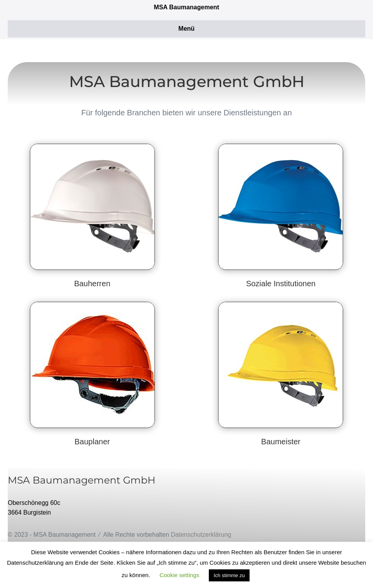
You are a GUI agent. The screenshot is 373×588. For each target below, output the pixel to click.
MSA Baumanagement (186, 7)
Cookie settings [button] (180, 575)
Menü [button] (187, 29)
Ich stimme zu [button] (229, 575)
